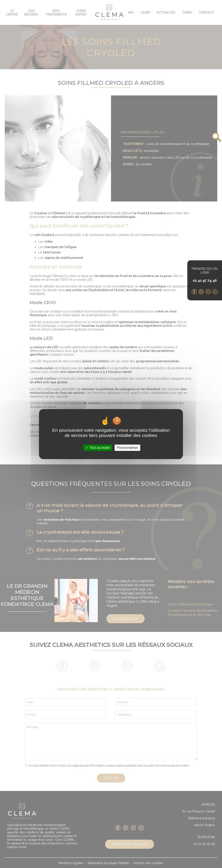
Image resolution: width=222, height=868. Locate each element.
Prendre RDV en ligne (205, 271)
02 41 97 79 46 (205, 281)
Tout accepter (98, 448)
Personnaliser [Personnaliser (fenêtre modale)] (127, 448)
